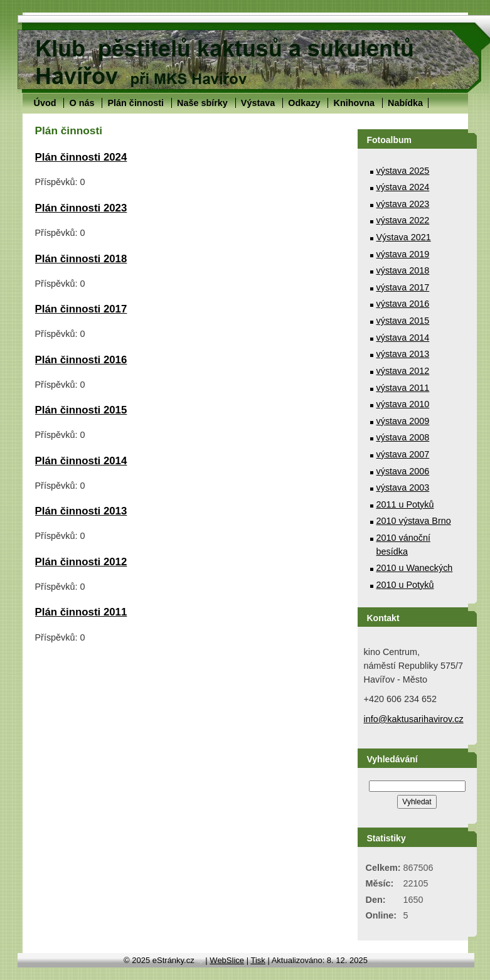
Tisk (258, 960)
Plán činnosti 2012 (81, 562)
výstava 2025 (403, 171)
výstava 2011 (403, 388)
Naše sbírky (202, 103)
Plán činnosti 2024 (81, 157)
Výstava (258, 103)
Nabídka (405, 103)
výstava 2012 (403, 371)
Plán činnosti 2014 (81, 461)
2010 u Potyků (405, 585)
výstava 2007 (403, 454)
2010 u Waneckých (415, 568)
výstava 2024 (403, 187)
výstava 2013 (403, 354)
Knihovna (354, 103)
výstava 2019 (403, 254)
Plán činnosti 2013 (81, 511)
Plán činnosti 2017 (81, 309)
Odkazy (304, 103)
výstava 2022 (403, 220)
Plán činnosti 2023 (81, 208)
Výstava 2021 (404, 237)
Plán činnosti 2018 (81, 259)
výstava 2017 (403, 287)
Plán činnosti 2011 (81, 612)
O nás (82, 103)
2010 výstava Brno (414, 521)
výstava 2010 (403, 404)
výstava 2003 (403, 487)
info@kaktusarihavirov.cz (414, 719)
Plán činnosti (136, 103)
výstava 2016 (403, 304)
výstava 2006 (403, 471)
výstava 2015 (403, 321)
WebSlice (227, 960)
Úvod (45, 103)
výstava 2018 (403, 270)
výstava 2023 (403, 204)
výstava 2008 (403, 437)
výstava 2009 (403, 421)
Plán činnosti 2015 (81, 410)
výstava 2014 (403, 338)
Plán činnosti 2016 (81, 360)
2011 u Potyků (405, 504)
